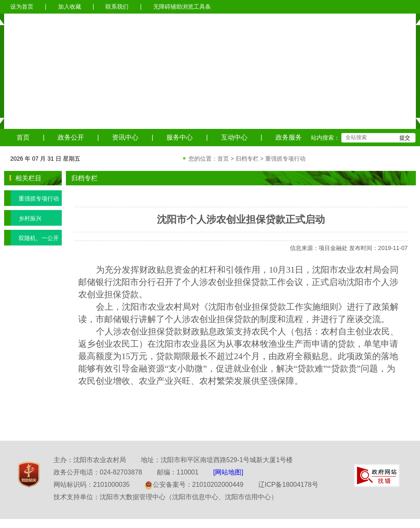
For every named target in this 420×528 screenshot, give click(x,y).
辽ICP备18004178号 (288, 485)
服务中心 (180, 137)
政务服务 (289, 137)
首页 (23, 137)
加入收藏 (70, 7)
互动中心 (234, 137)
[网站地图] (228, 472)
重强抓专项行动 (285, 159)
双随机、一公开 (31, 238)
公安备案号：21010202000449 (194, 485)
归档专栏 (247, 159)
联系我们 (117, 7)
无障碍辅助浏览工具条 (182, 7)
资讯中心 (125, 137)
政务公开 (71, 137)
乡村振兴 (23, 218)
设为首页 (22, 7)
